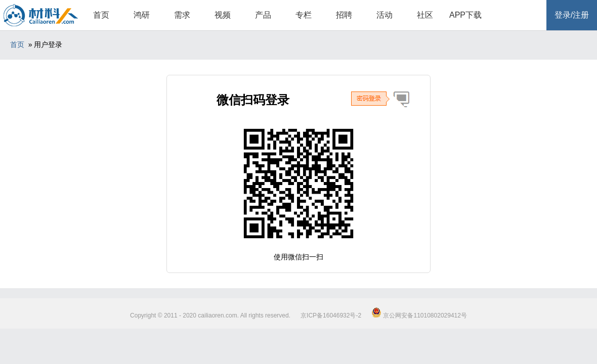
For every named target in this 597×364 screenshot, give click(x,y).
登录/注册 (572, 15)
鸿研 (142, 15)
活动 (385, 15)
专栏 (304, 15)
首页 (101, 15)
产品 (263, 15)
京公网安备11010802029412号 (419, 315)
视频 (223, 15)
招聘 (344, 15)
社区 (425, 15)
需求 (182, 15)
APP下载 (465, 15)
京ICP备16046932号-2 (331, 315)
